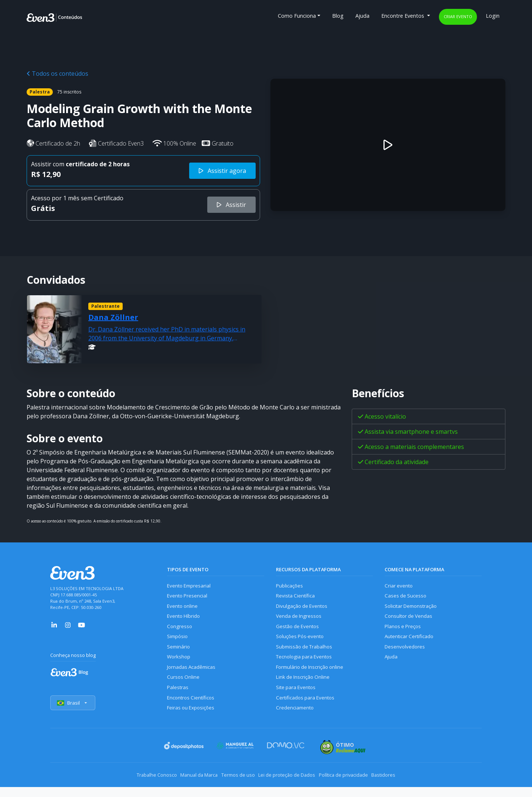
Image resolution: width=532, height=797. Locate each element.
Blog (338, 16)
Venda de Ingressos (300, 620)
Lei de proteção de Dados (291, 786)
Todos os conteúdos (57, 74)
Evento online (183, 609)
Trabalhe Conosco (135, 786)
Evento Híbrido (185, 620)
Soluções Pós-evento (302, 642)
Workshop (179, 665)
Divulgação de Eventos (304, 609)
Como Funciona (297, 16)
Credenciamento (296, 721)
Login (493, 16)
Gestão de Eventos (299, 631)
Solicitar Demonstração (413, 609)
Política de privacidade (356, 786)
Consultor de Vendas (410, 620)
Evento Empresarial (190, 586)
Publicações (290, 586)
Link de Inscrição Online (304, 687)
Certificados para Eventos (307, 710)
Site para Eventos (297, 699)
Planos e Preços (404, 631)
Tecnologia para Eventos (306, 665)
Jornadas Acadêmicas (193, 676)
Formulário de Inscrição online (312, 676)
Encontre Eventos (403, 16)
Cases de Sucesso (406, 597)
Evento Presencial (188, 597)
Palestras (178, 699)
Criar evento (458, 16)
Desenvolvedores (406, 654)
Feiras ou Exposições (193, 721)
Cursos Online (184, 687)
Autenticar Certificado (411, 642)
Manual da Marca (186, 786)
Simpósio (178, 642)
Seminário (179, 654)
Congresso (180, 631)
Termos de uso (234, 786)
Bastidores (405, 786)
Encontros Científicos (193, 710)
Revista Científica (297, 597)
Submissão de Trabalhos (306, 654)
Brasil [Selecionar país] (74, 714)
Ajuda (362, 16)
